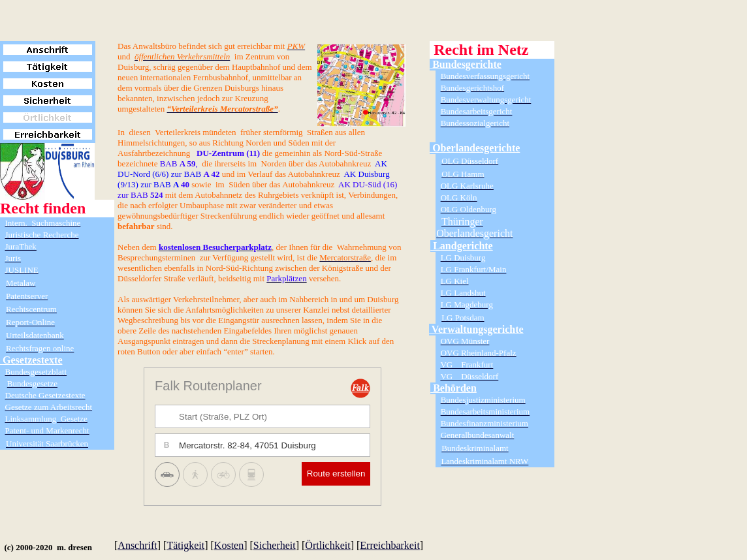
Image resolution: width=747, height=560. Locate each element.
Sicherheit (275, 545)
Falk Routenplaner (208, 386)
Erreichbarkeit (390, 545)
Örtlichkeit (327, 545)
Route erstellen (336, 474)
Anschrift (137, 545)
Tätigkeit (185, 545)
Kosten (229, 545)
